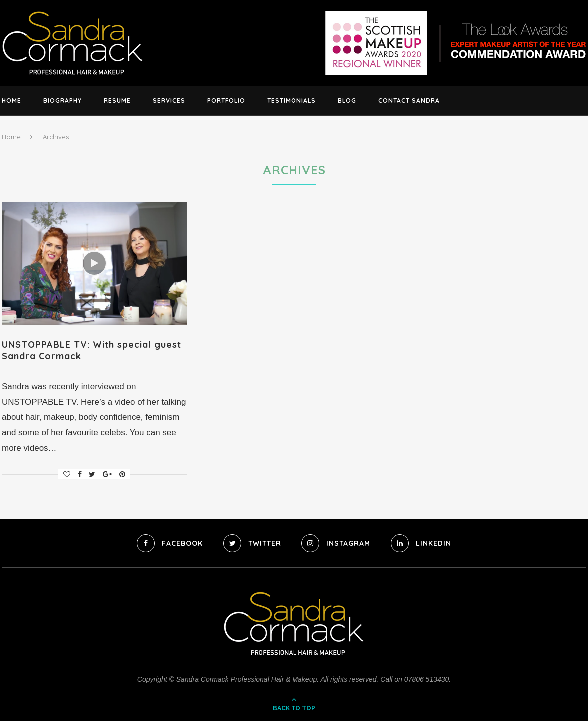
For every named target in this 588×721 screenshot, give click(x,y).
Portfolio (226, 101)
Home (12, 101)
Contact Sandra (409, 101)
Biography (63, 101)
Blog (347, 101)
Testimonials (292, 101)
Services (169, 101)
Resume (117, 101)
